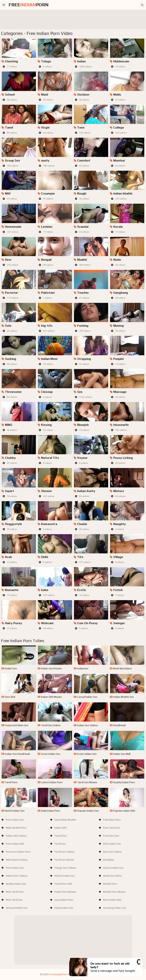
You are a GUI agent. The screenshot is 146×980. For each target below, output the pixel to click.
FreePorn (29, 5)
